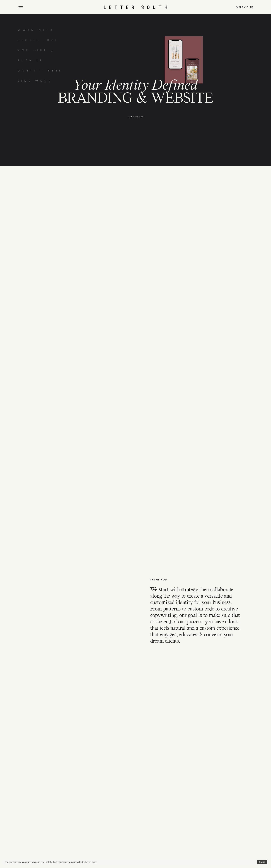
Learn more (91, 862)
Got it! (262, 862)
